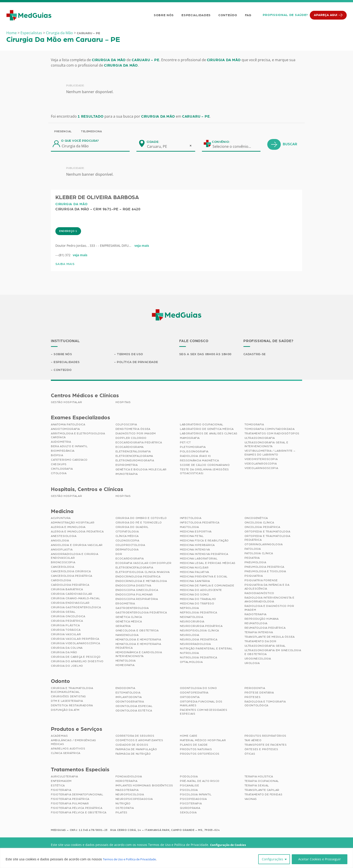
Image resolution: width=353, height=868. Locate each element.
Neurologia (190, 636)
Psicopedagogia (193, 800)
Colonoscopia (127, 541)
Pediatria (252, 558)
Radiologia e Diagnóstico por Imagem (269, 609)
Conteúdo (227, 15)
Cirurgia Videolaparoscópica (75, 644)
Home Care (189, 736)
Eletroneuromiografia (135, 461)
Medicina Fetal (192, 537)
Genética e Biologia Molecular (141, 470)
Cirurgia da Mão (59, 33)
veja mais (142, 264)
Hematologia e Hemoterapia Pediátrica (138, 647)
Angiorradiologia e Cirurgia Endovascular (75, 557)
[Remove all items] (191, 145)
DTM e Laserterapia (67, 702)
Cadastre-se (255, 354)
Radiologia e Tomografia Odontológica (265, 704)
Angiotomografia (65, 430)
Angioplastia (62, 550)
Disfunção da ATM (65, 711)
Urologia (252, 664)
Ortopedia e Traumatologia (267, 532)
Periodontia (255, 689)
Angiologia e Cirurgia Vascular (77, 546)
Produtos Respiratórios (265, 736)
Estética (58, 786)
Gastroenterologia (132, 609)
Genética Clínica (129, 618)
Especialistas (31, 33)
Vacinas (251, 800)
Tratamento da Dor (260, 642)
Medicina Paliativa (195, 573)
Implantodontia (129, 698)
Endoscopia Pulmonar (134, 595)
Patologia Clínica (259, 554)
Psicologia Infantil (196, 795)
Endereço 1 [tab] (68, 249)
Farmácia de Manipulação (136, 750)
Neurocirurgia (192, 622)
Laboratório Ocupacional (202, 425)
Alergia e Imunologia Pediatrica (77, 532)
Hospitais (123, 403)
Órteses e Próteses (261, 750)
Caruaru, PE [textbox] (157, 146)
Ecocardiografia (130, 559)
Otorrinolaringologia (264, 545)
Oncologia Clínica (259, 523)
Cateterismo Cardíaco (69, 460)
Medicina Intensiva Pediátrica (204, 555)
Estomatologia (128, 693)
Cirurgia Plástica (65, 626)
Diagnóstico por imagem (136, 434)
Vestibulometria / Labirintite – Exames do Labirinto (270, 453)
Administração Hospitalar (73, 523)
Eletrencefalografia (133, 452)
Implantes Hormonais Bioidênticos (144, 786)
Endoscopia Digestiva (133, 586)
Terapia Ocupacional (262, 782)
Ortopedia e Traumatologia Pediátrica (267, 539)
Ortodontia (190, 698)
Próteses (253, 698)
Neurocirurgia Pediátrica (201, 627)
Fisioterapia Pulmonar (70, 804)
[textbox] (235, 146)
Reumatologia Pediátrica (265, 628)
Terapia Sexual (257, 786)
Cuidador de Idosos (132, 745)
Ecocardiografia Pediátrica (139, 443)
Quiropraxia (190, 809)
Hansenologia (127, 636)
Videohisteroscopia (261, 460)
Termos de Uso (131, 354)
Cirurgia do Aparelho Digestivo (77, 662)
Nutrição (123, 804)
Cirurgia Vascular (66, 635)
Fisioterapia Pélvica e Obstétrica (79, 813)
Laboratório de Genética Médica (207, 430)
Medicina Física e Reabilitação (204, 541)
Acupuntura (61, 519)
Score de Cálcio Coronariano (205, 466)
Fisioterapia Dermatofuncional (77, 795)
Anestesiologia (64, 537)
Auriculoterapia (64, 777)
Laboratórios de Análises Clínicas (209, 434)
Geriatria (123, 627)
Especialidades (195, 15)
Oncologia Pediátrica (262, 528)
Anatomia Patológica (68, 425)
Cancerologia (62, 567)
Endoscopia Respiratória (137, 600)
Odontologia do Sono (198, 689)
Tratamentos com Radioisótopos (272, 434)
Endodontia (125, 689)
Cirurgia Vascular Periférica (75, 639)
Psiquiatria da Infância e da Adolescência (267, 587)
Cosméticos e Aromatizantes (139, 741)
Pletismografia (193, 448)
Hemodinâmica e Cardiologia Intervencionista (139, 655)
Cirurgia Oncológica (68, 617)
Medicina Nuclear (194, 568)
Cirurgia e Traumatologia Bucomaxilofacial (72, 691)
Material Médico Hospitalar (203, 741)
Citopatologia (127, 532)
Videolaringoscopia (261, 469)
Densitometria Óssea (133, 430)
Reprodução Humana (262, 619)
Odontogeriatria (130, 702)
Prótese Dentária (259, 693)
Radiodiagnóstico (259, 594)
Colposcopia (126, 425)
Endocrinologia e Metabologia (141, 582)
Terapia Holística (259, 777)
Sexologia (188, 813)
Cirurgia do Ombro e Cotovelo (141, 519)
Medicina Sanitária (195, 582)
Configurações (273, 859)
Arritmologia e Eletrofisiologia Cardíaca (78, 436)
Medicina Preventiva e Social (204, 577)
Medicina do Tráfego (197, 604)
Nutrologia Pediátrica (199, 658)
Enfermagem (61, 782)
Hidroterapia (127, 782)
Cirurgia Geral (63, 612)
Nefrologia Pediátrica (199, 613)
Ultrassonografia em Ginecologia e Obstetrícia (273, 653)
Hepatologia (126, 661)
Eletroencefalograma (134, 457)
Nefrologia (189, 609)
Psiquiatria (254, 576)
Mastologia (189, 528)
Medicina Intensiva (195, 550)
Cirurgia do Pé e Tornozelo (139, 523)
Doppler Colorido (131, 439)
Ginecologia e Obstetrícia (137, 631)
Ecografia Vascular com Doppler (144, 564)
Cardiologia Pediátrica (70, 585)
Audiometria (61, 442)
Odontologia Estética (134, 711)
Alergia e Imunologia (68, 528)
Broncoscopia (63, 563)
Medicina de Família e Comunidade (207, 586)
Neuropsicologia (130, 795)
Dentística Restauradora (72, 706)
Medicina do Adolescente (201, 591)
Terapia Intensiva (259, 633)
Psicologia (189, 791)
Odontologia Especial (134, 707)
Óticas (250, 754)
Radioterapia (256, 615)
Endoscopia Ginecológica (137, 591)
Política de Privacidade (139, 363)
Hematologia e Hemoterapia (138, 640)
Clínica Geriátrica (66, 754)
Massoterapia (127, 791)
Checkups (59, 465)
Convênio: (221, 142)
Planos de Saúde (194, 745)
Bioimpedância (63, 451)
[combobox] (160, 146)
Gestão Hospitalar (66, 403)
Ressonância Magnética (199, 461)
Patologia (253, 550)
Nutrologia (189, 654)
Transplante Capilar (262, 791)
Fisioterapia (61, 791)
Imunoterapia (127, 475)
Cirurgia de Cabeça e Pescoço (76, 657)
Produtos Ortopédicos (200, 754)
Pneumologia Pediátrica (264, 567)
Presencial (63, 131)
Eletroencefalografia (134, 568)
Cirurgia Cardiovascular (72, 594)
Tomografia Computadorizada (270, 430)
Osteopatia (125, 809)
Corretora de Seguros (135, 736)
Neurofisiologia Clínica (199, 631)
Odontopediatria (194, 693)
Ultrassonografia (260, 439)
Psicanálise (190, 786)
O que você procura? (80, 141)
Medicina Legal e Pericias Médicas (208, 564)
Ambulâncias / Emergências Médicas (74, 743)
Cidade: (153, 142)
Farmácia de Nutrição (133, 754)
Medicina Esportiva (196, 532)
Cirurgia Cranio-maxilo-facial (75, 599)
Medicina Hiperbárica (197, 546)
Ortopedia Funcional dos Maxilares (201, 704)
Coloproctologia (130, 546)
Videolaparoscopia (261, 464)
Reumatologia (256, 624)
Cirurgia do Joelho (67, 666)
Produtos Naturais (196, 750)
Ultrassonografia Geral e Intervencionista (266, 445)
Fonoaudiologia (129, 777)
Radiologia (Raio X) (195, 457)
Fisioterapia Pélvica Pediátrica (77, 809)
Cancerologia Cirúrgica (71, 572)
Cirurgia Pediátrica (67, 621)
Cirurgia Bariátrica (67, 590)
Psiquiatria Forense (261, 581)
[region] (176, 858)
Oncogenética (256, 519)
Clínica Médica (127, 537)
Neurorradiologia (195, 645)
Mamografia (190, 439)
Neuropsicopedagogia (134, 800)
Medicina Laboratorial (199, 559)
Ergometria (125, 604)
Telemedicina (91, 131)
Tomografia (254, 425)
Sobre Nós (163, 15)
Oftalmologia (191, 663)
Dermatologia (127, 550)
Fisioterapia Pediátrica (70, 800)
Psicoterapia (191, 804)
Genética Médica (129, 622)
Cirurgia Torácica (66, 630)
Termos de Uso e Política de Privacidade (133, 859)
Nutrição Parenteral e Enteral (206, 649)
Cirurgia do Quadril (132, 528)
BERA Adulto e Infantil (69, 447)
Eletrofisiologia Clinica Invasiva (143, 573)
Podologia (189, 777)
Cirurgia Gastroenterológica (76, 608)
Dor (119, 555)
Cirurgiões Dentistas (68, 697)
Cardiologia (61, 581)
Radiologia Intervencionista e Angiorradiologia (269, 600)
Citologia (59, 474)
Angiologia (60, 541)
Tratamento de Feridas (264, 795)
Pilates (121, 813)
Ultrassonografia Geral (265, 646)
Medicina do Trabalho (198, 600)
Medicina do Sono (195, 595)
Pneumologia (255, 563)
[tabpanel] (139, 273)
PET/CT (185, 443)
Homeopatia (125, 666)
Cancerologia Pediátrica (72, 576)
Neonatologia (191, 618)
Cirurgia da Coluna (67, 648)
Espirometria (127, 466)
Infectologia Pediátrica (200, 523)
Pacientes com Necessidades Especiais (204, 712)
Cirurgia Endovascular (70, 603)
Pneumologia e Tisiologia (265, 572)
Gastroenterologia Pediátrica (141, 613)
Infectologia (191, 519)
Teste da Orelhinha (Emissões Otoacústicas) (204, 472)
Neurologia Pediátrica (199, 640)
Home (11, 33)
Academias (59, 736)
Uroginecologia (258, 659)
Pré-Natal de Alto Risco (200, 782)
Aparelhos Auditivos (68, 749)
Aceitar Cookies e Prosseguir (320, 859)
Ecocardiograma (130, 448)
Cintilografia (62, 469)
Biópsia (57, 456)
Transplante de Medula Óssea (270, 637)
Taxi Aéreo (253, 741)
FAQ (247, 15)
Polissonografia (194, 452)
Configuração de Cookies (229, 845)
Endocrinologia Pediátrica (138, 577)
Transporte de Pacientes (266, 745)
